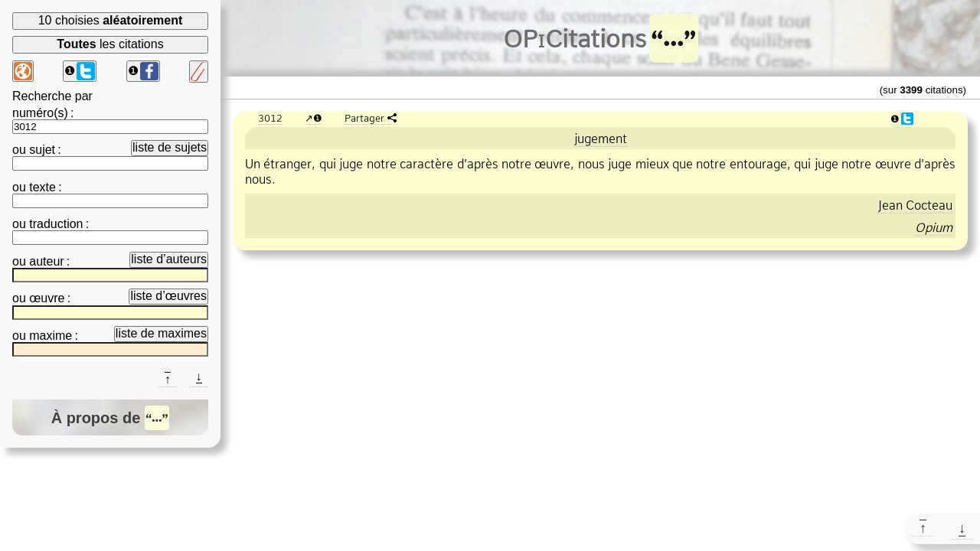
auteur (46, 261)
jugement (601, 139)
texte (42, 187)
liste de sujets (170, 147)
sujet (42, 150)
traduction (56, 224)
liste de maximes (161, 333)
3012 (270, 118)
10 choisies (111, 20)
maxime (51, 336)
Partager (364, 118)
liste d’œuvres (168, 296)
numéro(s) (40, 113)
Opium (934, 227)
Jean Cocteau (915, 205)
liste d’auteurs (169, 259)
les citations (110, 44)
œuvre (47, 298)
